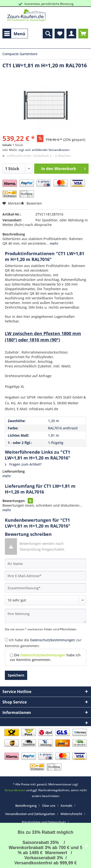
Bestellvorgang (26, 806)
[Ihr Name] (45, 564)
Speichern (16, 675)
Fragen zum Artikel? (23, 464)
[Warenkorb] (83, 34)
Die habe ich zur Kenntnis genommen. (45, 657)
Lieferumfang (14, 471)
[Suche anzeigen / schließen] (48, 34)
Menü (15, 33)
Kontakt (66, 806)
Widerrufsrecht (71, 814)
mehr (54, 243)
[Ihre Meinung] (45, 616)
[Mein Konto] (71, 34)
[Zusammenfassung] (45, 588)
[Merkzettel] (59, 34)
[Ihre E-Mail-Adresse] (45, 576)
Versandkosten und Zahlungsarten (30, 814)
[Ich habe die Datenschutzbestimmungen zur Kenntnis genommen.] (6, 640)
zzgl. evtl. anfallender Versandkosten (44, 150)
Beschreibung (14, 234)
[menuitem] (15, 34)
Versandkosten (15, 790)
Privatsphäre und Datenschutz (44, 822)
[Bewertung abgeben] (45, 600)
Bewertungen (14, 501)
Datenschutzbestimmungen (53, 640)
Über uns (49, 806)
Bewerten (31, 203)
